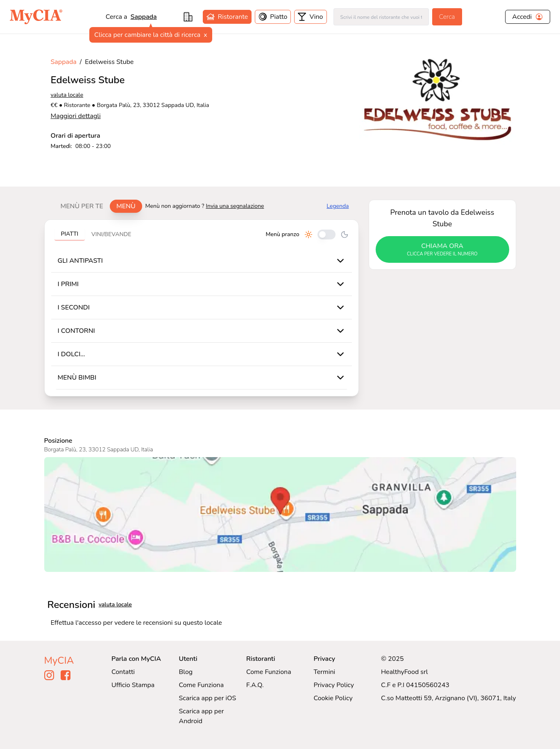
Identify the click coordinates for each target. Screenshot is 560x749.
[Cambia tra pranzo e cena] (326, 234)
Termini (324, 672)
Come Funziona (201, 685)
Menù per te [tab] (82, 206)
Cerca (447, 17)
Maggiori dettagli (76, 116)
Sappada (144, 17)
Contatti (123, 672)
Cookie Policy (333, 698)
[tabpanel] (202, 308)
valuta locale (67, 95)
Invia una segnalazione (235, 206)
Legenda (338, 206)
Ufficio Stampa (133, 685)
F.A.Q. (255, 685)
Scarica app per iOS (207, 698)
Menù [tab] (126, 206)
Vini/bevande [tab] (111, 234)
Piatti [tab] (70, 234)
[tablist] (98, 206)
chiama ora (442, 250)
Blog (186, 672)
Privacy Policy (334, 685)
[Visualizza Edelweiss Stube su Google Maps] (280, 515)
